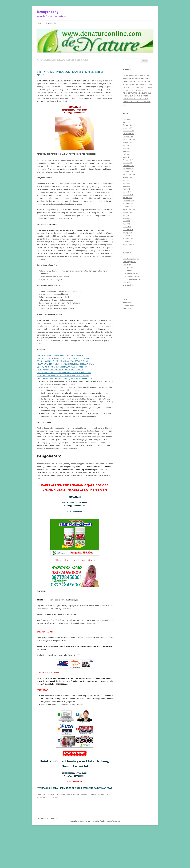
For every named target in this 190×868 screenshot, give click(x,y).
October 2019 (128, 172)
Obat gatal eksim (129, 268)
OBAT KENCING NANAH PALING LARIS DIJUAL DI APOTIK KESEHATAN (64, 378)
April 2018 (126, 224)
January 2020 (127, 163)
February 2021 (128, 125)
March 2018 (127, 227)
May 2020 (126, 151)
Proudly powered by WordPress (47, 818)
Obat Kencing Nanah (130, 273)
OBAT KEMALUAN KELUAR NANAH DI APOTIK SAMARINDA (60, 355)
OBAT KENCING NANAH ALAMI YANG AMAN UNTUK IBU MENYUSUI (64, 373)
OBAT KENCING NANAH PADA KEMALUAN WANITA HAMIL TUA (62, 367)
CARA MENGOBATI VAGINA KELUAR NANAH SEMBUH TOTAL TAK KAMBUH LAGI (137, 102)
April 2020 (126, 154)
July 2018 (126, 215)
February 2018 (128, 230)
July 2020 (126, 145)
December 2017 (128, 236)
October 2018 (128, 206)
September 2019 (129, 174)
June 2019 (126, 183)
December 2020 (128, 131)
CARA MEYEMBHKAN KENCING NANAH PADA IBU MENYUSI (61, 370)
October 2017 (128, 241)
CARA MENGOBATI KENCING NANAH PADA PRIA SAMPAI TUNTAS (63, 376)
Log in (125, 300)
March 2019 (127, 192)
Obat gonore (59, 794)
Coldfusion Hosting (84, 821)
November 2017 (129, 238)
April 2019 (126, 189)
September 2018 (129, 209)
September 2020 (129, 140)
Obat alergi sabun (129, 262)
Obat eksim (127, 265)
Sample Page (51, 23)
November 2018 (129, 204)
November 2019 (129, 169)
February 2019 (128, 195)
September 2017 (129, 244)
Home (39, 23)
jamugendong (48, 12)
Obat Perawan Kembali (131, 276)
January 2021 (127, 128)
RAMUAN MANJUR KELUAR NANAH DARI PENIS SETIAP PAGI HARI (63, 361)
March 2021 (127, 122)
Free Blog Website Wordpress (110, 821)
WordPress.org (128, 308)
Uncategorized (128, 285)
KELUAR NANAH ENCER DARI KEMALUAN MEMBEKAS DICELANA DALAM (66, 364)
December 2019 (128, 166)
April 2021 (126, 119)
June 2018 (126, 218)
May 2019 (126, 186)
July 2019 (126, 180)
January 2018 (127, 233)
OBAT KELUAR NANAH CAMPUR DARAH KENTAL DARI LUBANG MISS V (65, 358)
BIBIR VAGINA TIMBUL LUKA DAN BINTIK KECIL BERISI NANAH (70, 73)
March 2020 (127, 157)
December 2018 (128, 201)
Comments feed (129, 305)
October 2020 (128, 137)
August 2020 (127, 142)
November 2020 (129, 134)
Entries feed (127, 302)
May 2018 (126, 221)
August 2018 (127, 212)
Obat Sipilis (127, 282)
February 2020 (128, 160)
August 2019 (127, 177)
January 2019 (127, 198)
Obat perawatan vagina (131, 279)
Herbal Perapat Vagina (131, 259)
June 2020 (126, 148)
